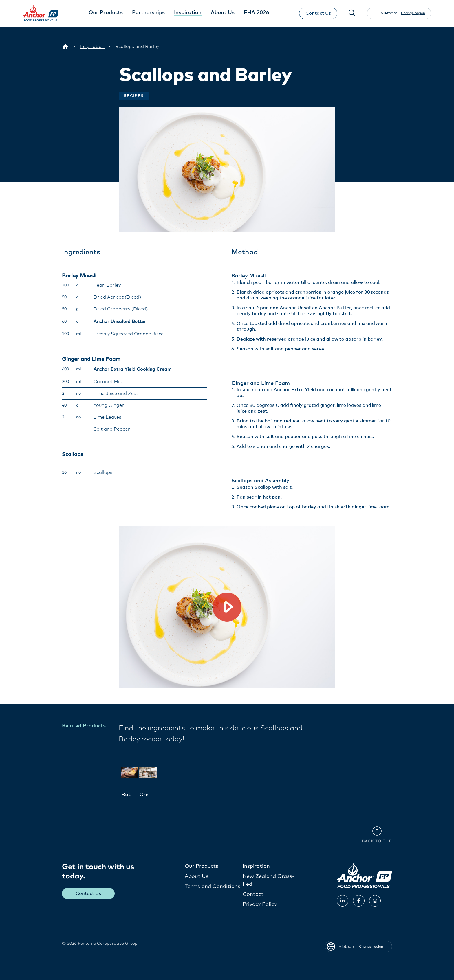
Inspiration (256, 866)
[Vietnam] (65, 47)
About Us (197, 876)
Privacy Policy (260, 904)
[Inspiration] (92, 47)
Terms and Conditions (213, 887)
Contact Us (318, 13)
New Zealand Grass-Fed (269, 880)
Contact (253, 894)
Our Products (202, 866)
